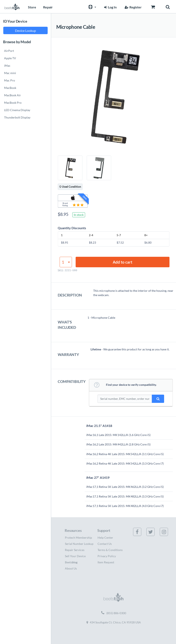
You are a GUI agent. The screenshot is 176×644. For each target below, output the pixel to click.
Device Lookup (25, 31)
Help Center (105, 538)
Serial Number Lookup (79, 544)
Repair (48, 7)
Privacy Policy (107, 556)
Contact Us (105, 544)
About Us (71, 568)
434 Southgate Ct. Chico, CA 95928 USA (114, 622)
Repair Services (75, 550)
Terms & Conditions (110, 550)
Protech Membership (78, 538)
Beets (71, 562)
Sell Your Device (75, 556)
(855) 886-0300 (114, 613)
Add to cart (123, 262)
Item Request (106, 562)
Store (32, 7)
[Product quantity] (66, 262)
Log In (110, 7)
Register (133, 7)
